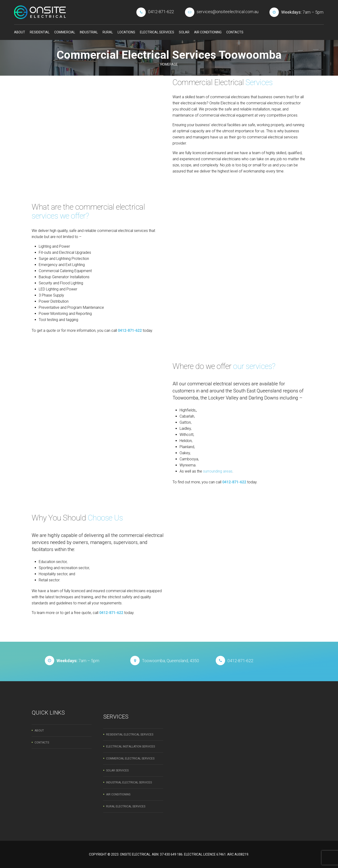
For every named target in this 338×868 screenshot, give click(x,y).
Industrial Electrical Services (129, 782)
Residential (40, 32)
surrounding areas (218, 471)
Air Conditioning (208, 32)
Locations (126, 32)
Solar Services (117, 770)
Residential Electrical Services (130, 735)
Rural (108, 32)
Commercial (65, 32)
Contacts (235, 32)
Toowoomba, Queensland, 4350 (171, 661)
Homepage (169, 64)
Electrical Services (157, 32)
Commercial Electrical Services (130, 759)
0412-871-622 (130, 330)
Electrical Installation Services (131, 747)
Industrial (89, 32)
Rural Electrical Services (126, 806)
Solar (184, 32)
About (20, 32)
